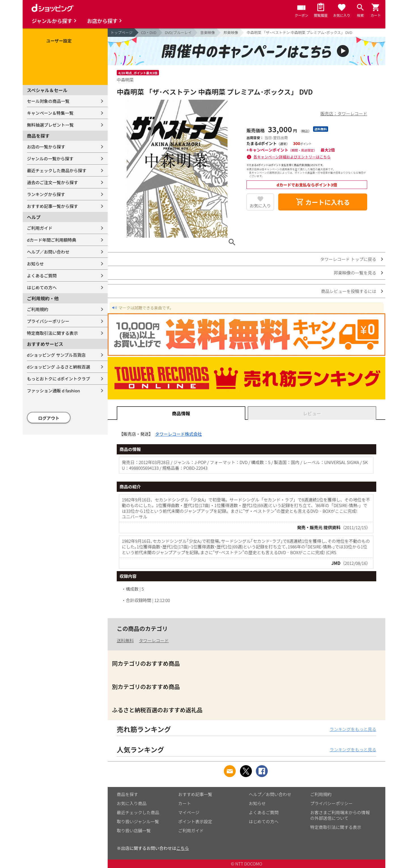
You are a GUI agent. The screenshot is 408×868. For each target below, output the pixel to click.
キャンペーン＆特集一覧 (50, 113)
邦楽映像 (231, 32)
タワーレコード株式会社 (179, 434)
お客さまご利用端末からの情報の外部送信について (340, 815)
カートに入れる (323, 202)
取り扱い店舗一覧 (134, 830)
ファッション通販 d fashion (53, 391)
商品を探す (127, 794)
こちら (183, 848)
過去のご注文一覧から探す (52, 182)
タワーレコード (154, 640)
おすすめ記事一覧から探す (52, 206)
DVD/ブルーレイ (178, 32)
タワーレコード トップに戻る (348, 259)
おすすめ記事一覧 (195, 794)
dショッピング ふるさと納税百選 (59, 367)
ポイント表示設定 (195, 821)
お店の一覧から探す (46, 147)
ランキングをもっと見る (353, 729)
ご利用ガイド (40, 228)
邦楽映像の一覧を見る (355, 273)
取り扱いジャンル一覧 (138, 821)
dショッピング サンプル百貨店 (56, 355)
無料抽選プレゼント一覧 (50, 125)
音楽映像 (207, 32)
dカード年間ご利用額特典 (52, 240)
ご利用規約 (38, 309)
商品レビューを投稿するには (349, 291)
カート (185, 803)
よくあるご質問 (42, 275)
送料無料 (125, 640)
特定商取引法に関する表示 (52, 333)
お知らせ (35, 264)
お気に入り (260, 206)
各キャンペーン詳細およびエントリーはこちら (292, 157)
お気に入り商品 (132, 803)
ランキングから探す (46, 194)
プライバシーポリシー (48, 321)
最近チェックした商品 (138, 812)
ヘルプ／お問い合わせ (48, 252)
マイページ (189, 812)
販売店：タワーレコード (344, 113)
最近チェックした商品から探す (57, 170)
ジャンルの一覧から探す (50, 159)
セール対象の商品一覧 (48, 101)
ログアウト (49, 418)
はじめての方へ (42, 287)
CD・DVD (149, 32)
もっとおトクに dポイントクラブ (59, 379)
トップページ (122, 32)
